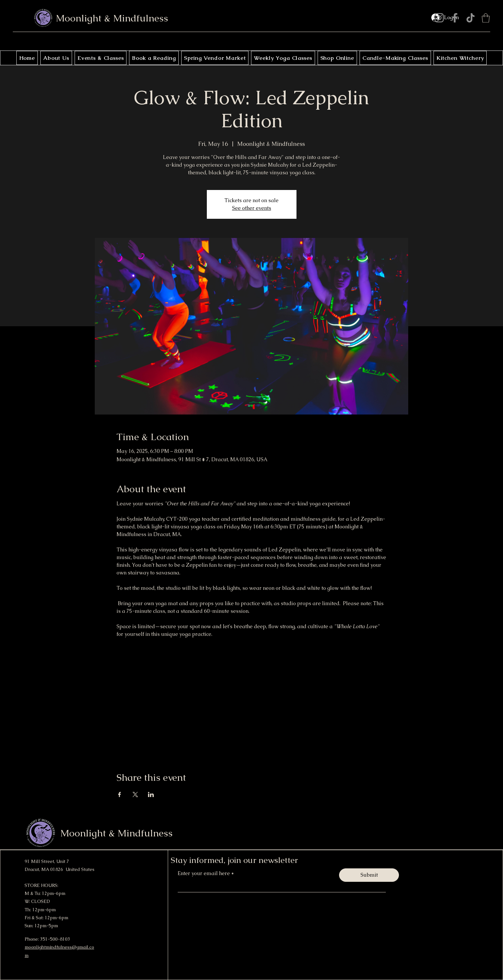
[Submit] (369, 875)
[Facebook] (455, 18)
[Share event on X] (135, 794)
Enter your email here (204, 873)
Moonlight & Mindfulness (112, 18)
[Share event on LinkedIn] (151, 794)
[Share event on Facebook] (120, 794)
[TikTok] (471, 18)
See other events (252, 208)
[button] (486, 18)
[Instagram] (439, 18)
